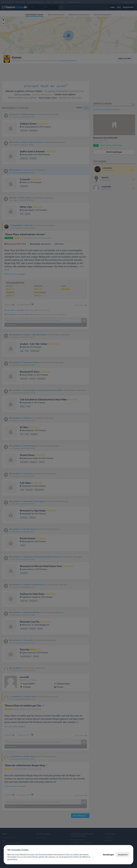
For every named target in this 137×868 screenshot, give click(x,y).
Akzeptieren (123, 855)
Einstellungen (108, 855)
